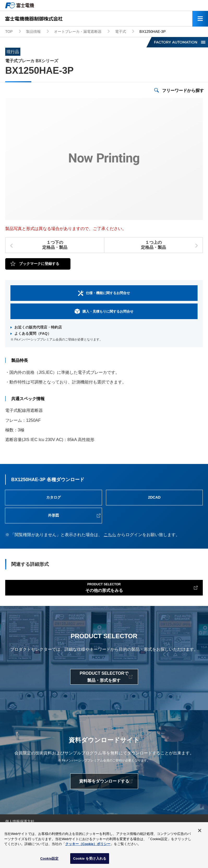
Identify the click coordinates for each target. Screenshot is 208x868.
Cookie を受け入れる (90, 861)
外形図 (54, 515)
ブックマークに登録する (39, 264)
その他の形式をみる (104, 587)
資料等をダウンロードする (104, 781)
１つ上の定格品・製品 (153, 245)
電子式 (121, 32)
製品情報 (33, 32)
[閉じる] (200, 833)
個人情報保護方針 (20, 821)
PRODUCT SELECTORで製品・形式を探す (104, 677)
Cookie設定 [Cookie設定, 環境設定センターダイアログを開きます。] (49, 861)
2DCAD (154, 497)
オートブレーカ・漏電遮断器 (78, 32)
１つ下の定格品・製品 (55, 245)
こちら (110, 535)
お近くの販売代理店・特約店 (38, 327)
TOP (9, 32)
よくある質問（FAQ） (33, 333)
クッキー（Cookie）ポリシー (88, 846)
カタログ (54, 497)
